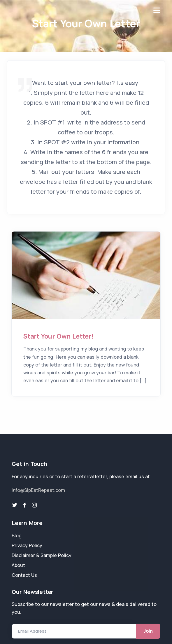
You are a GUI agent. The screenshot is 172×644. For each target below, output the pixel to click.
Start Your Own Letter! (58, 336)
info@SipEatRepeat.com (38, 490)
